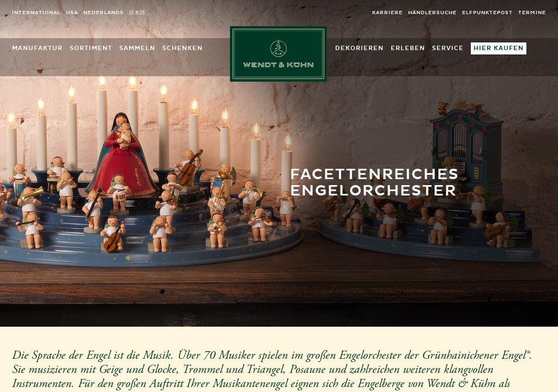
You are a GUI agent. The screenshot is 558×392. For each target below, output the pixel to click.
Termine (532, 13)
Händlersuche (432, 13)
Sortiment (91, 48)
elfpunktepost (487, 13)
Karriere (387, 13)
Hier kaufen (499, 48)
